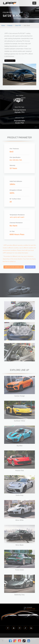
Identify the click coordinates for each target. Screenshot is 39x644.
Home (3, 25)
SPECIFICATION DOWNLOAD (14, 268)
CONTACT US (30, 268)
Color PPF (18, 25)
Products (10, 25)
